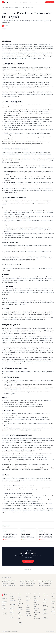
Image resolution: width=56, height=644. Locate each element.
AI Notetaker (13, 601)
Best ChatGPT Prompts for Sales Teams (45, 580)
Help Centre (28, 616)
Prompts (25, 2)
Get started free (50, 2)
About (53, 597)
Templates (28, 605)
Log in (43, 2)
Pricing (35, 2)
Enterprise (12, 615)
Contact (53, 601)
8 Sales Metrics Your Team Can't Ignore (27, 582)
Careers (53, 599)
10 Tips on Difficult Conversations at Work (9, 586)
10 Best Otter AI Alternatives (7, 582)
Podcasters (21, 610)
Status (53, 604)
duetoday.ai (45, 597)
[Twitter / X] (3, 614)
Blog (20, 2)
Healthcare (21, 616)
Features (16, 2)
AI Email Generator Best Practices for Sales (46, 582)
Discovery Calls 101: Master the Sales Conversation (28, 580)
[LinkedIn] (6, 614)
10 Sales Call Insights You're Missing (9, 580)
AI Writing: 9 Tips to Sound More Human (27, 586)
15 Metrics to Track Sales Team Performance (8, 584)
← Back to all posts (28, 569)
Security (53, 614)
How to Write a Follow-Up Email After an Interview (28, 584)
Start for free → (28, 561)
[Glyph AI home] (5, 2)
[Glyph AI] (4, 595)
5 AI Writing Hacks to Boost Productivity (44, 586)
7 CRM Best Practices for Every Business (45, 584)
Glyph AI (3, 7)
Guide (30, 2)
